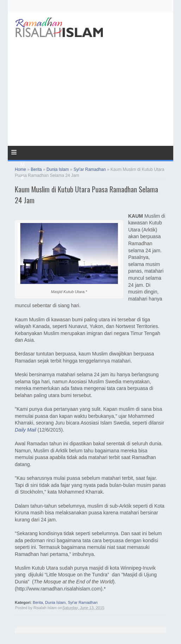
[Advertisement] (90, 68)
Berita (38, 602)
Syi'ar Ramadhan (83, 602)
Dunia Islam (55, 602)
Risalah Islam (45, 608)
